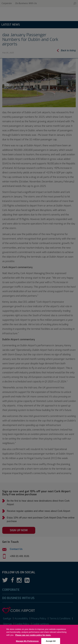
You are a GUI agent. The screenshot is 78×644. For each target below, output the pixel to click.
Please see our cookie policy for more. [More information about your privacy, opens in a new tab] (33, 638)
